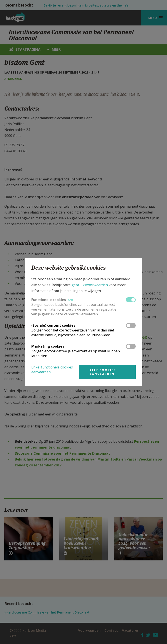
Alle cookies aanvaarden (103, 372)
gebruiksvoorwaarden (90, 285)
